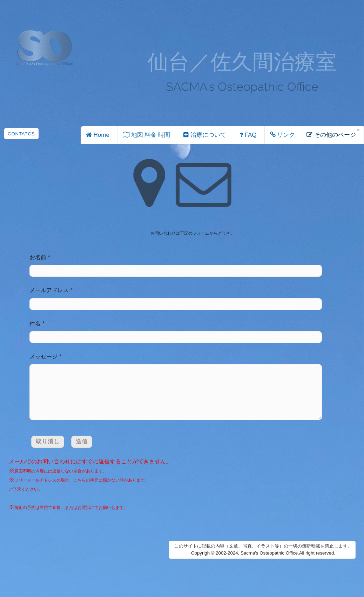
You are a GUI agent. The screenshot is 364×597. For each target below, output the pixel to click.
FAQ (247, 135)
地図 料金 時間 (146, 135)
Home (97, 135)
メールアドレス (49, 290)
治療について (204, 135)
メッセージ (43, 357)
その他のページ (331, 135)
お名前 (38, 257)
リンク (282, 135)
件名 (35, 324)
